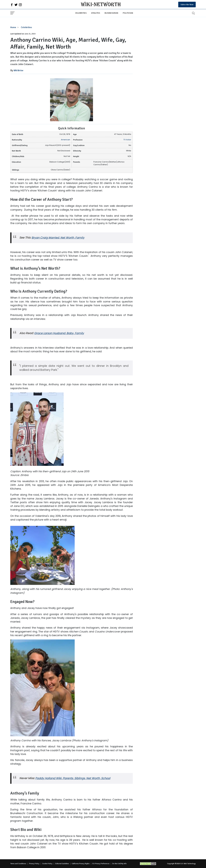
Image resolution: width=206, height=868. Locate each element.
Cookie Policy (47, 864)
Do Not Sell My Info (119, 864)
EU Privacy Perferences (101, 864)
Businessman (111, 13)
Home (13, 27)
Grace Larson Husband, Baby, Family (59, 333)
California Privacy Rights (81, 864)
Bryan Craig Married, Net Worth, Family (58, 238)
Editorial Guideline (62, 864)
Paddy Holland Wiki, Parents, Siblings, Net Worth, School (73, 778)
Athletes (96, 13)
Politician (128, 13)
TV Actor (127, 140)
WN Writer (19, 70)
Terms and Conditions (18, 864)
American (66, 140)
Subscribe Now (187, 5)
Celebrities (81, 13)
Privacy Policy (34, 864)
